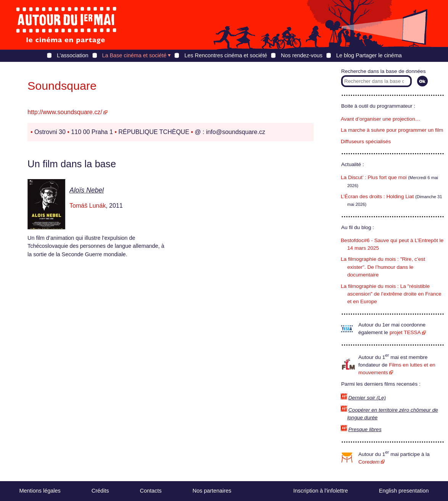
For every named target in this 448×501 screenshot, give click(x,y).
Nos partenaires (212, 491)
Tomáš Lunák (88, 206)
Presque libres (365, 429)
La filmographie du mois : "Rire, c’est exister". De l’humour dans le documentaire (383, 267)
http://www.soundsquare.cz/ (65, 112)
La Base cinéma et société (135, 55)
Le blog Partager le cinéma (369, 55)
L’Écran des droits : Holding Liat (377, 196)
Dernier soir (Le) (367, 398)
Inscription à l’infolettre (321, 491)
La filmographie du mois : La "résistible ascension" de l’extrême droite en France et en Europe (391, 294)
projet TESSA (405, 332)
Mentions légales (40, 491)
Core (369, 462)
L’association (73, 55)
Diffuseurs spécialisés (366, 141)
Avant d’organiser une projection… (380, 119)
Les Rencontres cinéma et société (226, 55)
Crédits (100, 491)
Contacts (151, 491)
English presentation (404, 491)
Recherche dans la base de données (383, 71)
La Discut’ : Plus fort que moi (374, 177)
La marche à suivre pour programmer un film (392, 130)
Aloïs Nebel (87, 190)
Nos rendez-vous (302, 55)
